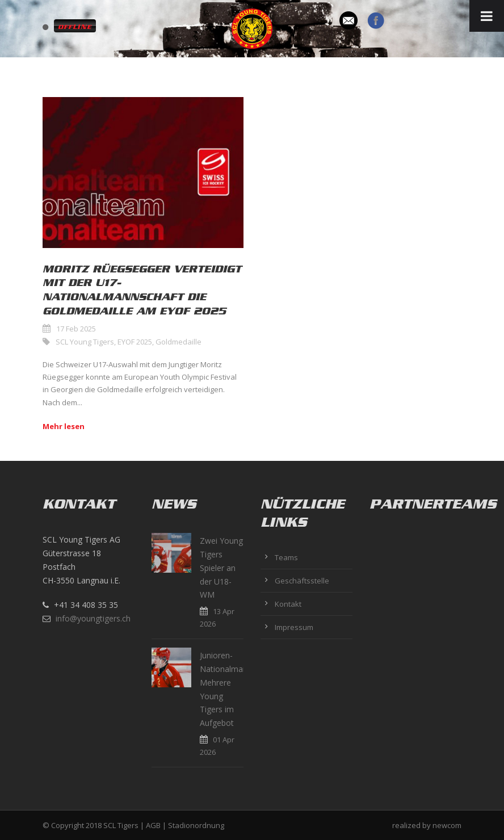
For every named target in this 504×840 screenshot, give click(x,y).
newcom (447, 825)
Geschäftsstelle (302, 581)
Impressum (294, 627)
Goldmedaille (178, 342)
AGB (153, 825)
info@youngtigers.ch (93, 618)
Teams (286, 557)
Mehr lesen (64, 426)
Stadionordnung (196, 825)
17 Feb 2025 (76, 329)
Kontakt (288, 604)
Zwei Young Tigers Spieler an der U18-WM (221, 568)
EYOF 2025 (135, 342)
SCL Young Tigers (85, 342)
